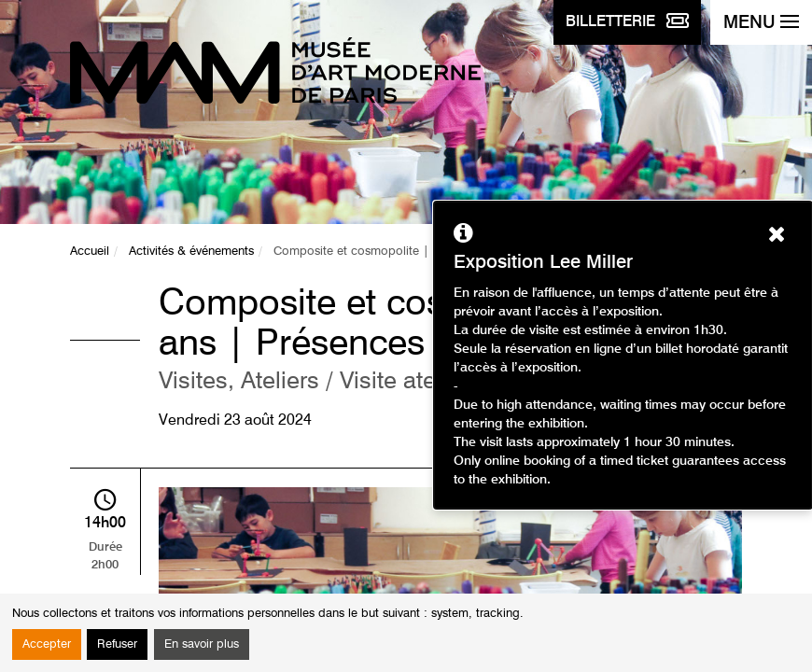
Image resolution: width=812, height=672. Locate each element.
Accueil (90, 252)
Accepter (47, 644)
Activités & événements (191, 252)
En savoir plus (202, 644)
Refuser (117, 644)
